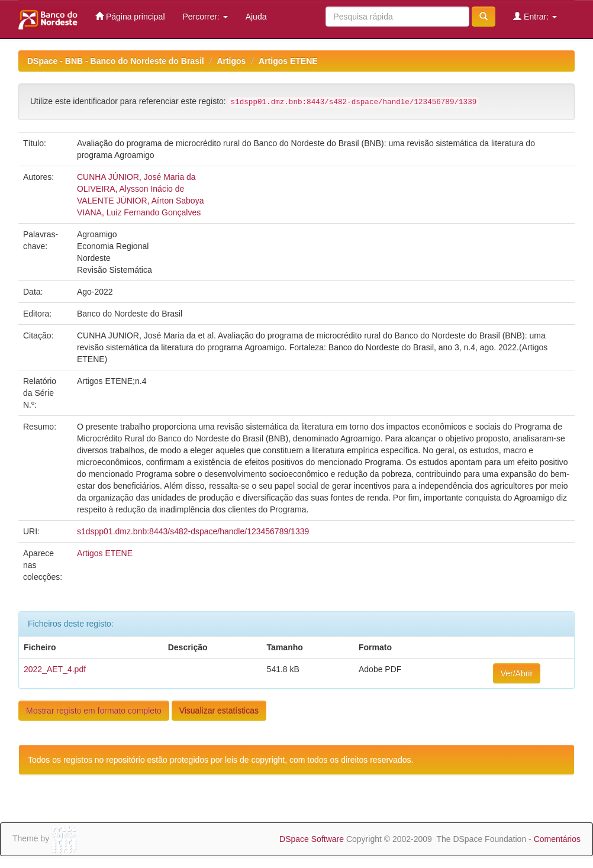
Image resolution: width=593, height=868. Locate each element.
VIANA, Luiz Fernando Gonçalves (139, 212)
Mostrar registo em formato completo (94, 711)
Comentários (557, 839)
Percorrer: (205, 17)
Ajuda (256, 17)
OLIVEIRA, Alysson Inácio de (130, 189)
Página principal (130, 16)
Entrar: (535, 16)
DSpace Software (312, 839)
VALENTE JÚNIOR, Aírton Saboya (141, 201)
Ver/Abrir (517, 673)
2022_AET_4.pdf (55, 669)
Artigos (231, 61)
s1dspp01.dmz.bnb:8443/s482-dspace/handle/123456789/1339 (193, 531)
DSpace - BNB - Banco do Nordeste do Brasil (116, 61)
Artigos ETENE (288, 61)
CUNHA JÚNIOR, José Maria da (136, 177)
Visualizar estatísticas (219, 711)
